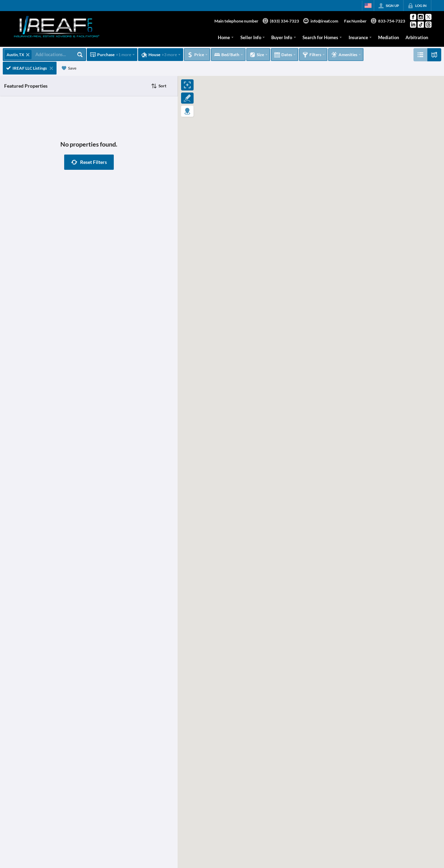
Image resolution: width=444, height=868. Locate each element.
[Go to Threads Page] (428, 25)
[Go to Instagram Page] (421, 17)
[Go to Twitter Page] (428, 17)
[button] (89, 162)
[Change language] (368, 6)
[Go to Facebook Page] (413, 17)
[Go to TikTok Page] (421, 25)
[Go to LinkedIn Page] (413, 25)
